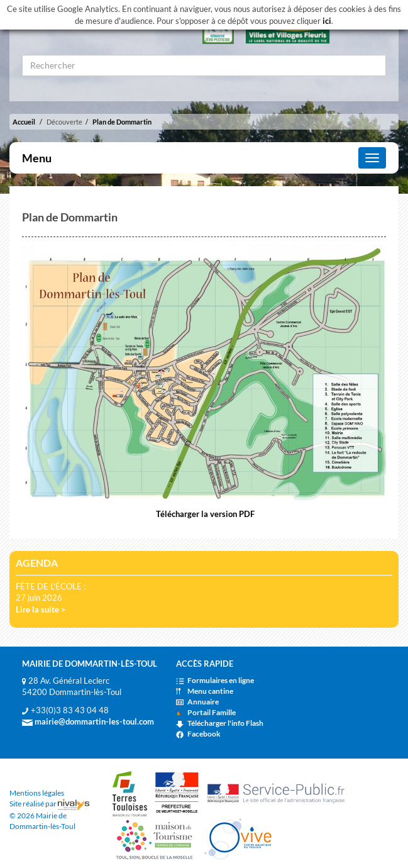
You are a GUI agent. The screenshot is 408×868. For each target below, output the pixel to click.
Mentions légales (37, 793)
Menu (37, 158)
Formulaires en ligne (215, 680)
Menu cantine (205, 691)
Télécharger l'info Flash (220, 723)
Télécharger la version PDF (204, 514)
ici (327, 21)
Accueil (24, 122)
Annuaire (197, 702)
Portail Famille (206, 712)
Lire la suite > (41, 609)
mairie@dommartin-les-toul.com (88, 721)
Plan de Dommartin (122, 122)
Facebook (198, 734)
